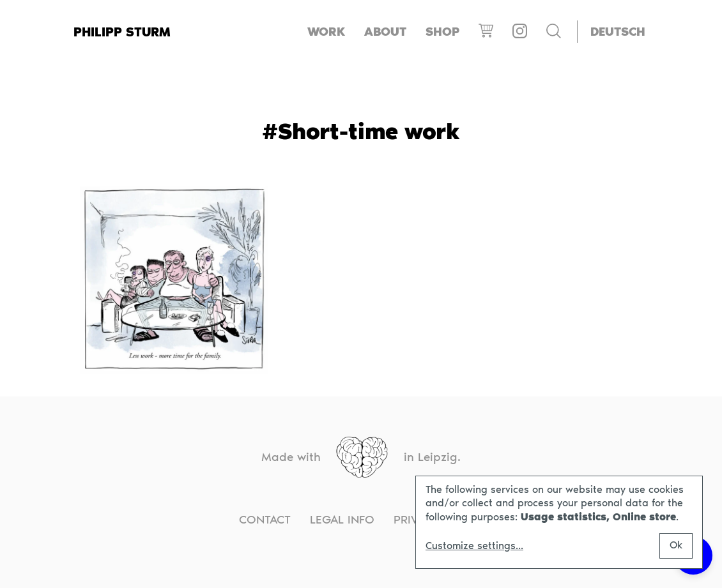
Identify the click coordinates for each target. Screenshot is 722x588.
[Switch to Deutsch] (618, 32)
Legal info (342, 519)
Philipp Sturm (122, 32)
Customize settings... (474, 546)
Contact (265, 519)
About (385, 32)
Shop (442, 32)
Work (326, 32)
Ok (676, 545)
